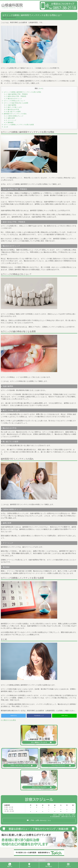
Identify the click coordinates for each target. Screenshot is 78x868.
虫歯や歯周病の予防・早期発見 (16, 94)
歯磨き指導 (9, 118)
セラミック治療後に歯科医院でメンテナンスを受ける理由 (21, 92)
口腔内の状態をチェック (14, 116)
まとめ (5, 127)
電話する (10, 866)
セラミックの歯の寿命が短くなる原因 (15, 103)
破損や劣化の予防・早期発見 (15, 96)
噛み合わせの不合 (12, 110)
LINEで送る (64, 716)
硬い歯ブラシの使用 (12, 112)
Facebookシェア (39, 716)
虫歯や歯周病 (10, 105)
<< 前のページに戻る (8, 720)
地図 (29, 866)
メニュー (68, 866)
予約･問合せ (49, 866)
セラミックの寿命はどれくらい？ (14, 101)
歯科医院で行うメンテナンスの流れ (14, 114)
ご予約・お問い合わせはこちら (40, 820)
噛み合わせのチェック (13, 99)
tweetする (14, 716)
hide (41, 89)
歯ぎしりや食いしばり (13, 107)
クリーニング (10, 120)
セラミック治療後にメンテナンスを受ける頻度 (18, 125)
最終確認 (9, 123)
